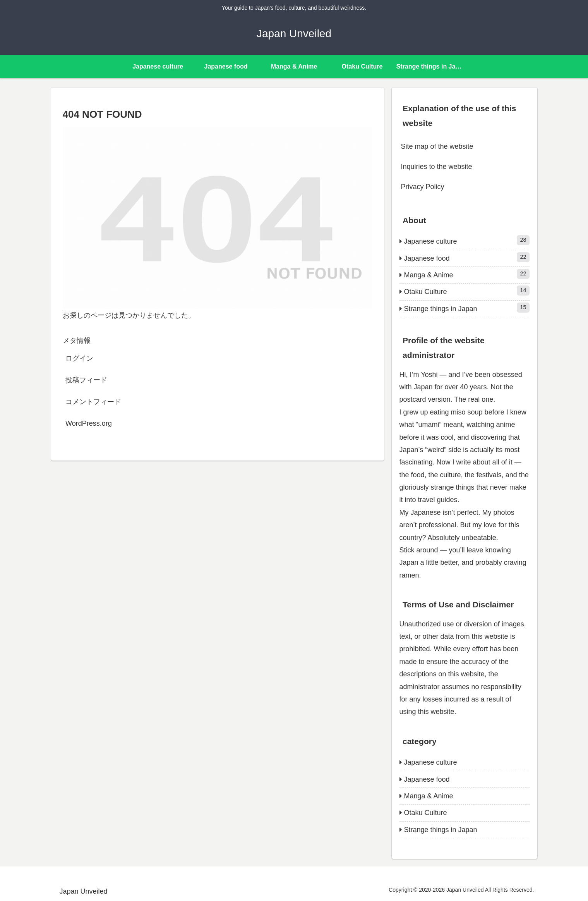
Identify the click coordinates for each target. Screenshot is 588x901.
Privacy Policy (423, 187)
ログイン (79, 358)
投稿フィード (86, 380)
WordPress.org (89, 423)
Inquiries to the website (437, 167)
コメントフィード (93, 402)
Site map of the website (437, 146)
